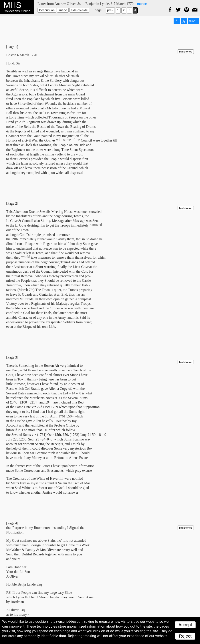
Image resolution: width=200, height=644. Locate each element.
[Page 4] (12, 523)
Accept (185, 625)
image (63, 10)
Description (47, 10)
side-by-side (79, 10)
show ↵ (193, 21)
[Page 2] (12, 203)
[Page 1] (12, 47)
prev (110, 10)
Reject (185, 636)
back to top (186, 52)
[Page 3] (12, 357)
